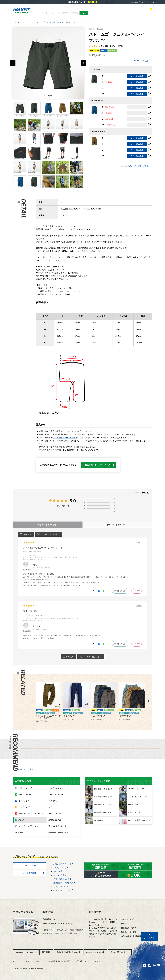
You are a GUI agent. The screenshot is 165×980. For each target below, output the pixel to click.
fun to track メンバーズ (63, 890)
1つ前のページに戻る (23, 769)
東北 (53, 930)
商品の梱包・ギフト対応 (64, 883)
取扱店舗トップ (49, 919)
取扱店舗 (48, 912)
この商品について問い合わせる (135, 166)
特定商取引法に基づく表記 (59, 961)
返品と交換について (62, 887)
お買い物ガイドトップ (63, 864)
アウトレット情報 (33, 865)
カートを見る (147, 11)
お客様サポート (98, 912)
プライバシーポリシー (34, 961)
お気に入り (137, 11)
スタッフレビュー (116, 525)
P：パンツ (30, 22)
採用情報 (46, 952)
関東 (65, 930)
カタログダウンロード (48, 7)
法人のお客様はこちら (120, 952)
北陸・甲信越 (75, 930)
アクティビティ (116, 11)
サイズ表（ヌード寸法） (65, 437)
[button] (32, 701)
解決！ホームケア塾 (130, 932)
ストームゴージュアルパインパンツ (50, 22)
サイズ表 (58, 871)
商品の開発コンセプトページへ (100, 465)
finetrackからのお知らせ (26, 952)
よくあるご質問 (65, 7)
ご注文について (61, 868)
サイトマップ (97, 961)
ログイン (127, 11)
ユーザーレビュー (46, 525)
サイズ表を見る (142, 61)
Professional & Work (95, 952)
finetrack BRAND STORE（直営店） (58, 924)
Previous (13, 63)
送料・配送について (62, 879)
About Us (17, 961)
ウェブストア (18, 22)
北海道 (45, 930)
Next (84, 63)
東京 (59, 930)
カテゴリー (104, 11)
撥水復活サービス (129, 928)
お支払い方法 (60, 875)
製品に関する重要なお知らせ (68, 952)
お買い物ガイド (80, 7)
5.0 (73, 501)
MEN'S (69, 22)
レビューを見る (116, 46)
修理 (124, 924)
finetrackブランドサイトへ (141, 2)
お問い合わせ (81, 961)
